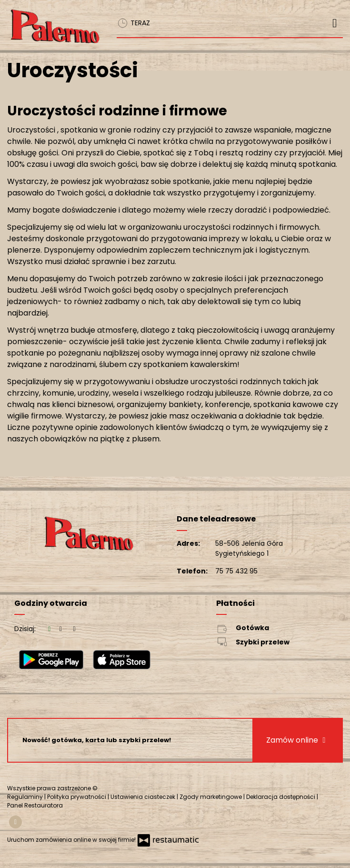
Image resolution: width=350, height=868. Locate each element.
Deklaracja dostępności (281, 797)
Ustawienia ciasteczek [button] (144, 797)
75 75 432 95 (236, 571)
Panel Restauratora (35, 805)
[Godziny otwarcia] (74, 629)
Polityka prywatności (77, 797)
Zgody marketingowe (211, 797)
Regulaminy (26, 797)
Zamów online (297, 740)
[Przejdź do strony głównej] (55, 27)
